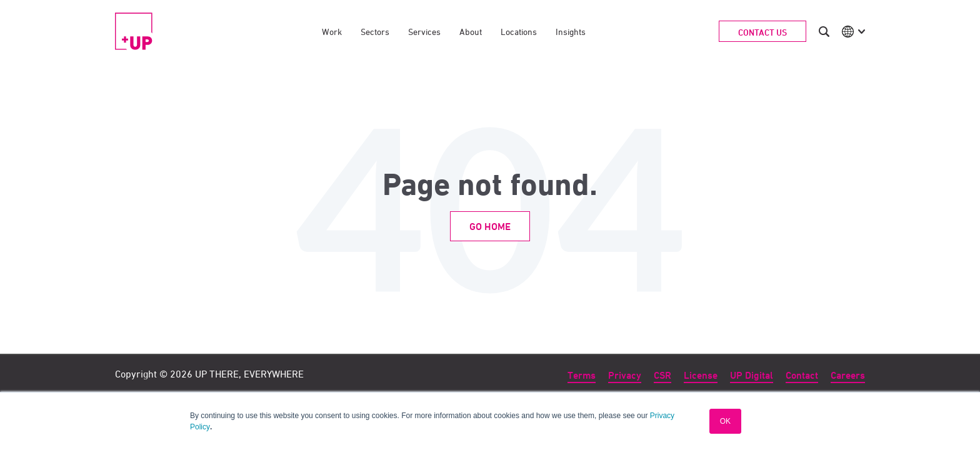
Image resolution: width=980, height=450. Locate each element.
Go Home (490, 227)
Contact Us (762, 32)
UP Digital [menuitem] (752, 375)
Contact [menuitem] (802, 375)
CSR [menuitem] (662, 375)
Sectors (375, 32)
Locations (519, 32)
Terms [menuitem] (582, 375)
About (471, 32)
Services (424, 32)
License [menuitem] (701, 375)
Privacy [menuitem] (625, 375)
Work (332, 32)
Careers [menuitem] (848, 375)
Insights (571, 32)
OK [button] (725, 421)
